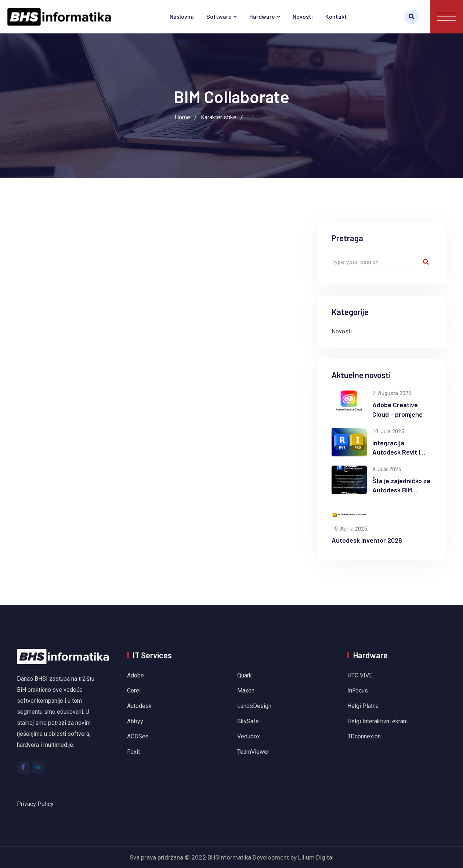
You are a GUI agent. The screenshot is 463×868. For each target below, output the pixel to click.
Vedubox (249, 736)
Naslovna (182, 16)
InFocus (358, 690)
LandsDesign (254, 706)
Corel (134, 690)
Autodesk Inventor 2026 (367, 540)
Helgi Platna (363, 706)
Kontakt (336, 16)
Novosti (303, 16)
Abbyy (135, 721)
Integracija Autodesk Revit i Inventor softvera (398, 452)
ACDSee (138, 736)
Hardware (262, 16)
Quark (245, 675)
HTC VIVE (360, 675)
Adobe (135, 675)
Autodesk (139, 706)
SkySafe (248, 721)
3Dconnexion (364, 736)
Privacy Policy (35, 804)
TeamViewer (253, 752)
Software (219, 16)
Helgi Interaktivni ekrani (377, 721)
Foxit (133, 752)
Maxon (246, 690)
